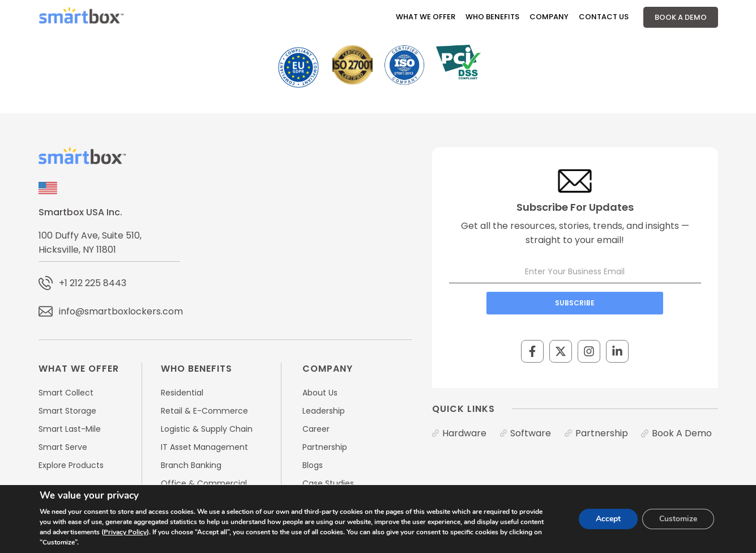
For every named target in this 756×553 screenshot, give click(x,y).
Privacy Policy (125, 532)
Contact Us (604, 17)
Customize (678, 519)
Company (549, 17)
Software (531, 433)
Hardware (464, 433)
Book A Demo (681, 17)
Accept (608, 519)
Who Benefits (492, 17)
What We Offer (426, 17)
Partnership (602, 433)
